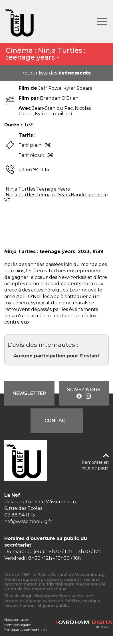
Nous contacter (17, 619)
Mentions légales (18, 625)
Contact (57, 421)
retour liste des (57, 73)
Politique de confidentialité (26, 630)
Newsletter (29, 393)
